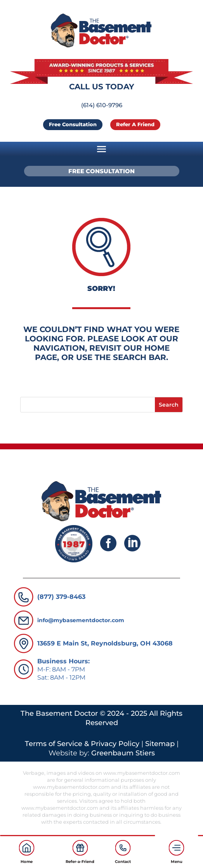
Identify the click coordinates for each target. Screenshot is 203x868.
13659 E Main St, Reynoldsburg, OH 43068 (105, 643)
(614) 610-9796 (102, 105)
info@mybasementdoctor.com (81, 620)
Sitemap (160, 744)
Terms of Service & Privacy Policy (82, 744)
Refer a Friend (135, 124)
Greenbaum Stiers (123, 753)
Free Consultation (73, 124)
